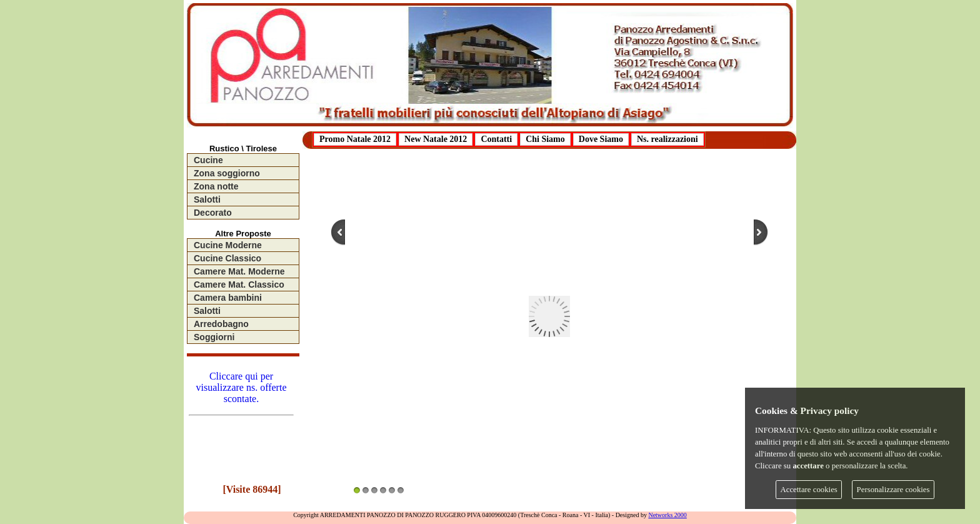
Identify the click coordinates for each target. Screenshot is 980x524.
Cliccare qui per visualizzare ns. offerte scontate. (242, 391)
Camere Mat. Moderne (239, 271)
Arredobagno (221, 324)
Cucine (208, 160)
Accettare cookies (809, 490)
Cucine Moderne (228, 245)
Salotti (207, 199)
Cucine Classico (227, 258)
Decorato (213, 213)
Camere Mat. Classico (239, 285)
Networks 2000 (667, 515)
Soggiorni (214, 337)
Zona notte (216, 186)
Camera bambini (228, 298)
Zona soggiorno (227, 173)
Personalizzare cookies (893, 490)
